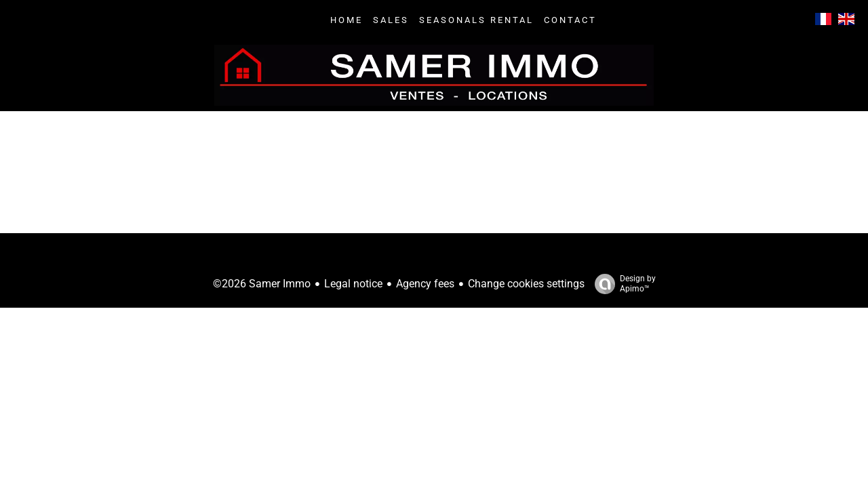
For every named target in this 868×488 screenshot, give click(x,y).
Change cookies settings (526, 284)
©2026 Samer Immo (262, 284)
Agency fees (425, 284)
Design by (622, 284)
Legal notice (353, 284)
